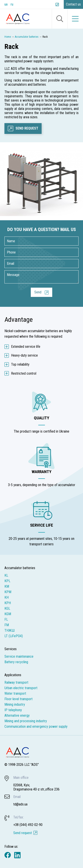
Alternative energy (17, 715)
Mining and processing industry (26, 721)
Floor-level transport (18, 699)
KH (7, 597)
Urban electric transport (21, 688)
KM (7, 586)
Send (38, 292)
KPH (8, 603)
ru (12, 4)
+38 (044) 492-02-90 (58, 4)
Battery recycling (16, 662)
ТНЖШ (10, 630)
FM (7, 625)
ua (6, 4)
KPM (8, 592)
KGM (8, 614)
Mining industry (15, 704)
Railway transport (16, 682)
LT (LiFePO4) (14, 636)
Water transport (15, 693)
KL (6, 575)
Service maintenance (19, 656)
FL (6, 619)
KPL (7, 581)
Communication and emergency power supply (36, 726)
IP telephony (13, 710)
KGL (7, 608)
